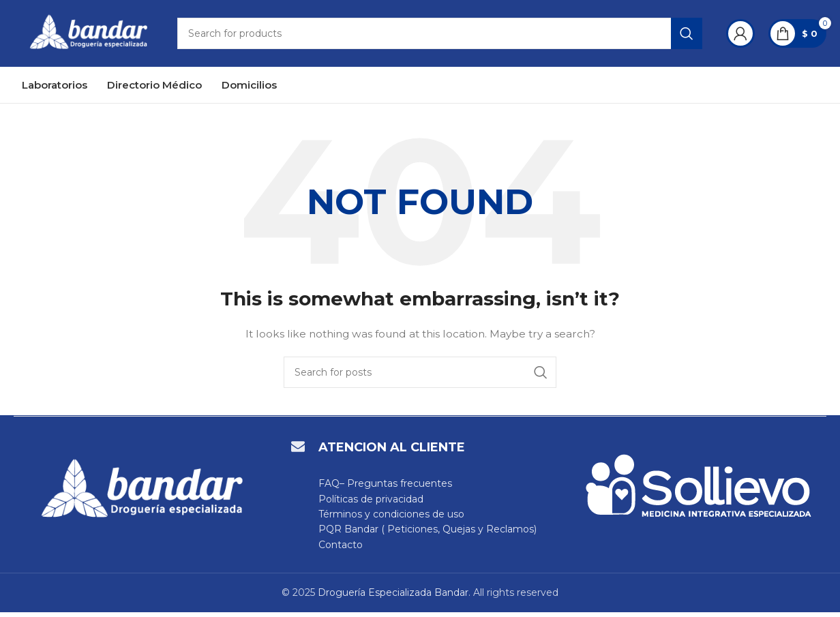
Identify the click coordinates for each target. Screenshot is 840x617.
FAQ (329, 488)
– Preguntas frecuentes (396, 488)
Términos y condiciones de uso (391, 519)
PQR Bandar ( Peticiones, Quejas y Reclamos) (427, 534)
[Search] (446, 36)
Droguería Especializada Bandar (393, 597)
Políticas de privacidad (371, 504)
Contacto (341, 550)
